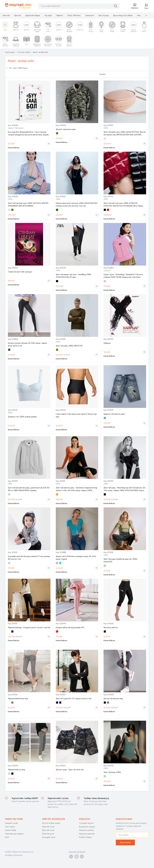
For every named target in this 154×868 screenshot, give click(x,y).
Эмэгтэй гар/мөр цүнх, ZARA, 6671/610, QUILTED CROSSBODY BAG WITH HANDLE (28, 205)
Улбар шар (57, 495)
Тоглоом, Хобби (24, 52)
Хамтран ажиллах (87, 834)
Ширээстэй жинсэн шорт (114, 414)
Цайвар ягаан (105, 281)
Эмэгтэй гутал (48, 827)
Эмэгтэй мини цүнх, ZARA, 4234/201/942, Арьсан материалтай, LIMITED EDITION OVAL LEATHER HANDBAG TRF (125, 134)
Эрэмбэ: (103, 74)
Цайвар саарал (9, 495)
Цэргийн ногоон (57, 134)
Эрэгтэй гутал (48, 830)
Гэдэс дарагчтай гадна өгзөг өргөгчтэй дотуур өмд (76, 415)
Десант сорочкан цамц (66, 129)
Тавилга (59, 16)
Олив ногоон (57, 350)
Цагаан (9, 421)
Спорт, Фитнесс (74, 16)
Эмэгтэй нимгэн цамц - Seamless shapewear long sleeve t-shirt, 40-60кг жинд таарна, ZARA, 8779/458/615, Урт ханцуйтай (76, 489)
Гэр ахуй (48, 16)
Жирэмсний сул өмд (16, 770)
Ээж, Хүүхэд (103, 16)
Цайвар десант (57, 774)
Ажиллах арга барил (14, 834)
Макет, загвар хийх (40, 52)
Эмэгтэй (6, 16)
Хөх (12, 632)
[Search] (75, 6)
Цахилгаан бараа (33, 16)
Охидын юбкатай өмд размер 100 (70, 628)
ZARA (106, 128)
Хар (105, 210)
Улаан (108, 210)
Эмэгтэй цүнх (48, 834)
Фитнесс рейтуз (111, 628)
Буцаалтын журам (87, 827)
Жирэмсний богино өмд (18, 699)
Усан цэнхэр (9, 210)
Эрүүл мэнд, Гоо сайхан (123, 16)
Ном (139, 16)
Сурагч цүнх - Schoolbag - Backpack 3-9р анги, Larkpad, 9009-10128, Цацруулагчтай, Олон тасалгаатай (123, 276)
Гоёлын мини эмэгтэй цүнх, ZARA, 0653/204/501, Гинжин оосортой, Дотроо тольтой (77, 205)
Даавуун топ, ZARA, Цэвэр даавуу (22, 417)
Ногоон (57, 210)
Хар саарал (9, 350)
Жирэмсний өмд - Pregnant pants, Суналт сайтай (29, 628)
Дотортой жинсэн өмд (113, 699)
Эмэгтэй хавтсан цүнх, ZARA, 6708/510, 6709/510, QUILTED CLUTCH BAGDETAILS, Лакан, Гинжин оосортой (123, 205)
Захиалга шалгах (86, 830)
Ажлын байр (11, 830)
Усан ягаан (105, 139)
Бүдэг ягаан (57, 563)
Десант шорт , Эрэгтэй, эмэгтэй (70, 770)
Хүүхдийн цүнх (49, 837)
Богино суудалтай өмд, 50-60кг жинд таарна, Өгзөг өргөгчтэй (28, 344)
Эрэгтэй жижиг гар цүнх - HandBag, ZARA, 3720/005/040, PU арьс (74, 276)
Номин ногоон (60, 563)
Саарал (12, 703)
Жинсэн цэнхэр (105, 418)
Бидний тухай (11, 823)
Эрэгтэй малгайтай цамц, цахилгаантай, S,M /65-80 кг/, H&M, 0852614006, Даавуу (29, 489)
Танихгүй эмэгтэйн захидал (20, 272)
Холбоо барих (85, 837)
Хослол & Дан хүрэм (51, 823)
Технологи (90, 16)
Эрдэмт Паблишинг (16, 128)
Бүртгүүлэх (125, 842)
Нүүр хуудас (10, 52)
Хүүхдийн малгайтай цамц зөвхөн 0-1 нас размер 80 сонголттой (29, 558)
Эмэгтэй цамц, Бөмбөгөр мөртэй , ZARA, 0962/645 (120, 560)
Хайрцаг (107, 343)
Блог (7, 837)
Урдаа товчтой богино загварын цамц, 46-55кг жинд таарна (76, 558)
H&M (10, 484)
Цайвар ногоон (105, 566)
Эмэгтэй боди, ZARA (112, 772)
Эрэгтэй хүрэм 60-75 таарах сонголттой (73, 699)
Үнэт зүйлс (10, 827)
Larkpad (107, 271)
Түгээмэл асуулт (86, 823)
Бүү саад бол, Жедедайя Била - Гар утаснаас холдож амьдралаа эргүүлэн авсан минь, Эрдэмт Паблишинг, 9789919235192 (29, 134)
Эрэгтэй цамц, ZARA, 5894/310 (69, 346)
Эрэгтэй (17, 16)
